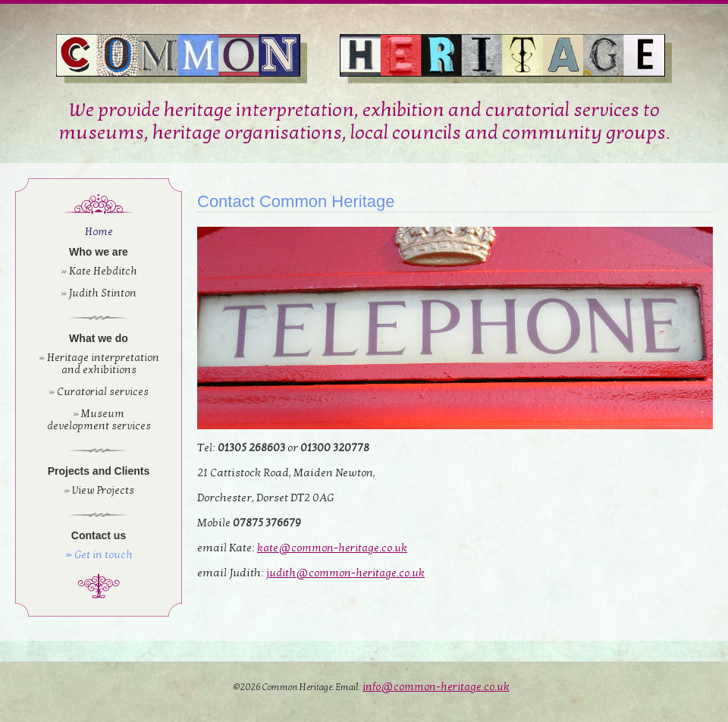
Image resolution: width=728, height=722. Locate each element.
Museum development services (99, 420)
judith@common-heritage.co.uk (345, 573)
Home (99, 232)
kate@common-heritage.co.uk (332, 548)
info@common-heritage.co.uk (436, 687)
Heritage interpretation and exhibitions (103, 364)
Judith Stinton (103, 293)
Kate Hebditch (103, 271)
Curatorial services (103, 392)
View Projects (103, 490)
